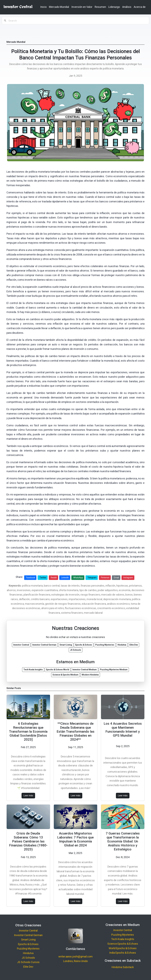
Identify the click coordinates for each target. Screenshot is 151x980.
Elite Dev (28, 967)
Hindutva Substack (123, 967)
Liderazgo (114, 7)
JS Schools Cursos (28, 962)
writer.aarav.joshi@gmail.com (75, 956)
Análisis (127, 7)
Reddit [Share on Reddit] (54, 578)
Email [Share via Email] (116, 578)
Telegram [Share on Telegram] (92, 578)
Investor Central (28, 931)
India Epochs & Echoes (123, 953)
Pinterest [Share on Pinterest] (105, 578)
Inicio (43, 7)
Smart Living (28, 940)
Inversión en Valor (82, 7)
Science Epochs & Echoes (123, 944)
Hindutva (28, 953)
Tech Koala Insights (123, 939)
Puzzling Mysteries (28, 949)
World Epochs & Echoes (123, 948)
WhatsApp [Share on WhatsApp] (78, 578)
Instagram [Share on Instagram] (128, 578)
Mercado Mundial (59, 7)
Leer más (28, 796)
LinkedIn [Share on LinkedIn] (65, 578)
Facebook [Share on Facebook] (31, 578)
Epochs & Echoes (28, 944)
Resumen (100, 7)
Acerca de (140, 7)
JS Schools (28, 958)
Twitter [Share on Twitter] (43, 578)
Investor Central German (28, 935)
